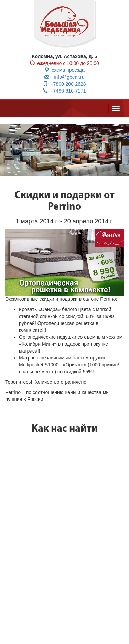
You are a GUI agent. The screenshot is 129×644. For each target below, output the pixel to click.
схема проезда (64, 70)
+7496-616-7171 (64, 91)
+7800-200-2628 (64, 84)
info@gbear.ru (64, 77)
